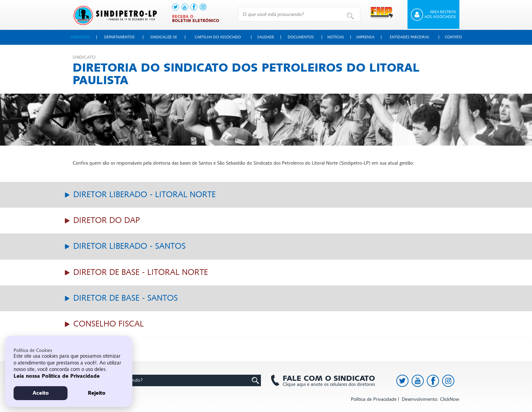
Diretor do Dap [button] (105, 220)
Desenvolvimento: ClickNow (431, 399)
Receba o (196, 19)
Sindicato (84, 57)
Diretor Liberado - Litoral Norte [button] (143, 195)
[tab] (266, 195)
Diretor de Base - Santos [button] (124, 298)
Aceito (41, 393)
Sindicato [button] (80, 37)
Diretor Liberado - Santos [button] (128, 246)
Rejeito (97, 393)
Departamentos (119, 37)
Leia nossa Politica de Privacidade (57, 376)
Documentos (301, 37)
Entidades (410, 37)
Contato (453, 37)
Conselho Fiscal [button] (107, 324)
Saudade (266, 37)
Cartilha (218, 37)
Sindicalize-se (164, 37)
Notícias (336, 37)
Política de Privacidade (374, 399)
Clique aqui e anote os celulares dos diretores (325, 381)
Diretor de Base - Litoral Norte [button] (139, 272)
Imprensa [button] (365, 37)
